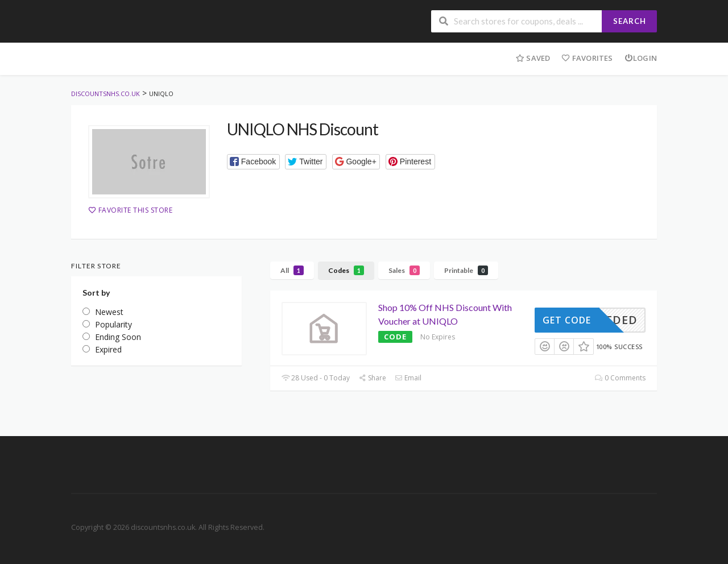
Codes (346, 270)
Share (372, 378)
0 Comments (620, 378)
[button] (253, 162)
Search (630, 21)
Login (641, 58)
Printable (466, 270)
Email (408, 378)
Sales (404, 270)
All (292, 270)
